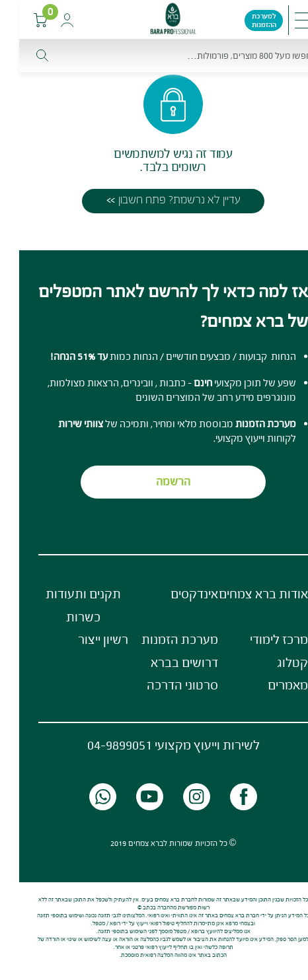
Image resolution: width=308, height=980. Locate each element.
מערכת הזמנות (161, 639)
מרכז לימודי (260, 639)
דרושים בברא (165, 662)
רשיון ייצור (84, 639)
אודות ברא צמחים (244, 594)
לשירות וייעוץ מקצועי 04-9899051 (154, 745)
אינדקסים (175, 594)
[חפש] (154, 55)
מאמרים (269, 685)
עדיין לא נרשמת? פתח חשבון (160, 200)
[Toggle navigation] (285, 20)
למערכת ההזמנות (245, 20)
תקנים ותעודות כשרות (64, 605)
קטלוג (273, 662)
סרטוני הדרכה (163, 685)
